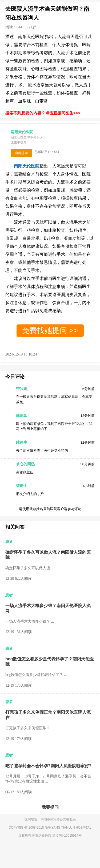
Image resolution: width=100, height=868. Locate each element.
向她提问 (21, 153)
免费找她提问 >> (50, 331)
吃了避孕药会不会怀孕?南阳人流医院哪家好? (49, 766)
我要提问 (50, 807)
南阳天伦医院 (42, 836)
